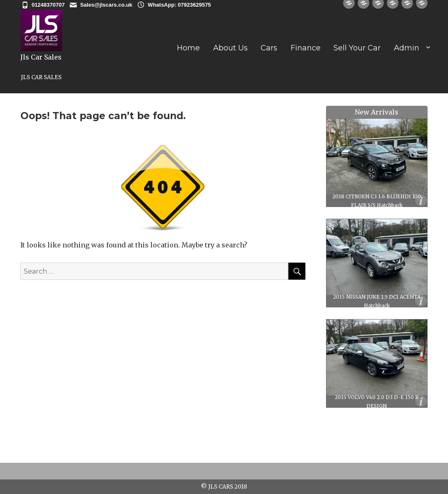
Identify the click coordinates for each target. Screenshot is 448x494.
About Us (230, 48)
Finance (306, 48)
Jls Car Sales (41, 57)
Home (188, 48)
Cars (269, 48)
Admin (407, 48)
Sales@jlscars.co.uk (106, 5)
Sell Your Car (357, 48)
